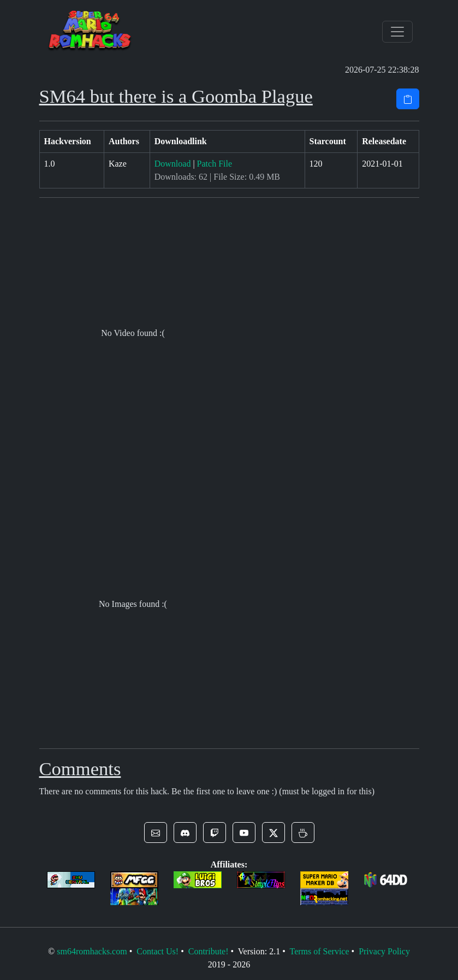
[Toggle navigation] (397, 32)
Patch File (215, 164)
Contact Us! (157, 951)
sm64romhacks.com (92, 951)
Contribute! (209, 951)
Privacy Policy (384, 951)
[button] (156, 833)
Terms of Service (319, 951)
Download (173, 164)
